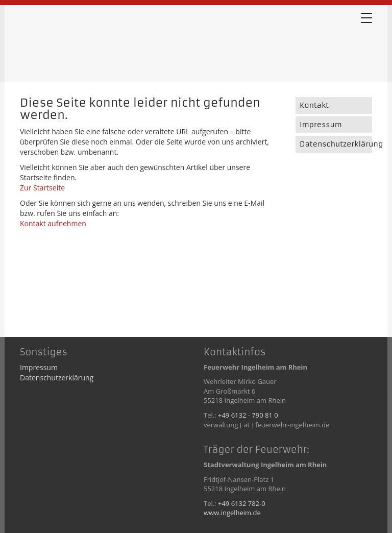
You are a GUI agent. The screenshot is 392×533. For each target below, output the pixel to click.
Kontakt (314, 105)
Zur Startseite (42, 188)
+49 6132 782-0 (242, 503)
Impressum (321, 125)
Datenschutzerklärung (336, 144)
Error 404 (71, 45)
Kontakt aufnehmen (53, 223)
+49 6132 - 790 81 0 (248, 415)
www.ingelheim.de (232, 513)
